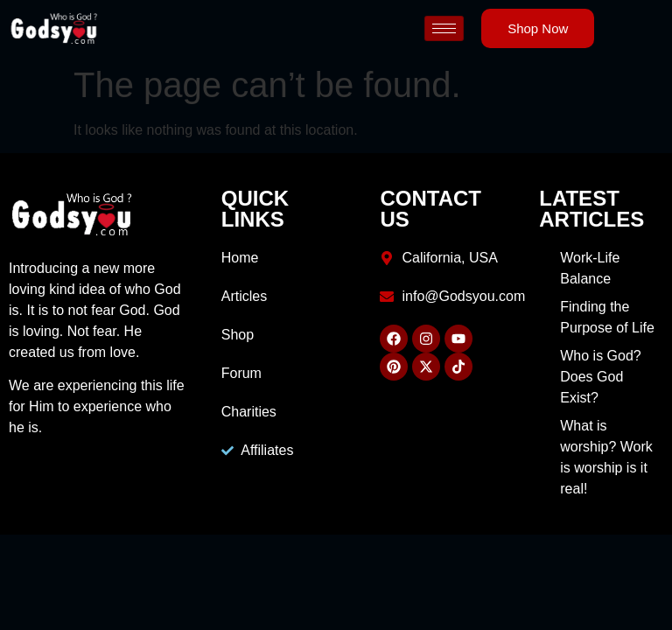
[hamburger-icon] (444, 28)
